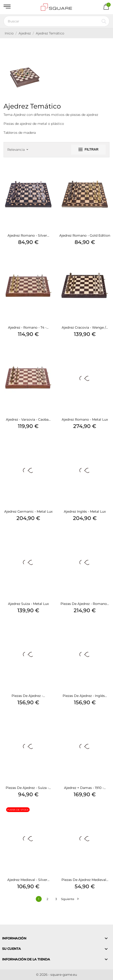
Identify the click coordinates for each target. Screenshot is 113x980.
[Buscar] (56, 21)
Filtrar (88, 149)
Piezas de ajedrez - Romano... (85, 604)
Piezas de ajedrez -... (28, 696)
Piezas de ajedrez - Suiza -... (28, 788)
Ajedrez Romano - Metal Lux (85, 419)
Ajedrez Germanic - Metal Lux (28, 511)
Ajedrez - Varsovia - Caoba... (28, 419)
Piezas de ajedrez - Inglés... (85, 696)
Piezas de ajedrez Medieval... (85, 880)
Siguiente (70, 899)
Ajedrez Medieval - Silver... (28, 880)
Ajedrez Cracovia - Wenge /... (85, 327)
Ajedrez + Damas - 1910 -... (85, 788)
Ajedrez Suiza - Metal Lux (28, 604)
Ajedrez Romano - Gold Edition (85, 235)
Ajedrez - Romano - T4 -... (28, 327)
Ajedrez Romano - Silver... (28, 235)
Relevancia (18, 150)
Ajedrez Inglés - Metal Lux (85, 511)
